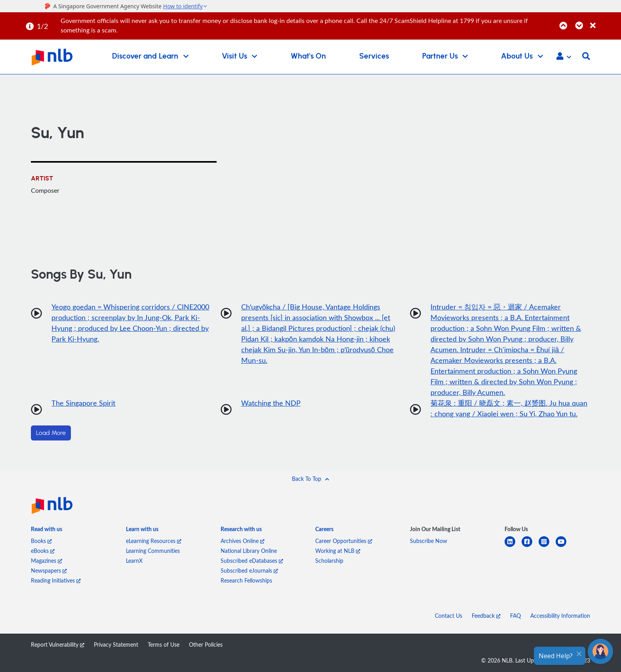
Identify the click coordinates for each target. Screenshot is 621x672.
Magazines (47, 561)
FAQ (515, 616)
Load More (51, 433)
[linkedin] (513, 546)
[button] (564, 57)
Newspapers (49, 570)
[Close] (604, 21)
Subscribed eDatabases (252, 561)
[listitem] (47, 531)
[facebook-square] (530, 546)
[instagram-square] (547, 546)
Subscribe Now (429, 541)
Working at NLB (338, 551)
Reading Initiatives (56, 580)
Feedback (486, 616)
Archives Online (243, 541)
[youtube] (564, 546)
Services (374, 56)
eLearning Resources (154, 541)
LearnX (134, 561)
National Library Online (249, 551)
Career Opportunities (344, 541)
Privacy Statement (116, 644)
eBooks (43, 551)
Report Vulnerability (58, 644)
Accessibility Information (560, 616)
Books (41, 541)
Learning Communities (153, 551)
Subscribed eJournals (249, 570)
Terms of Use (164, 644)
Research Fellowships (246, 580)
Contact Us (449, 616)
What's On (308, 56)
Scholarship (329, 561)
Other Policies (206, 644)
